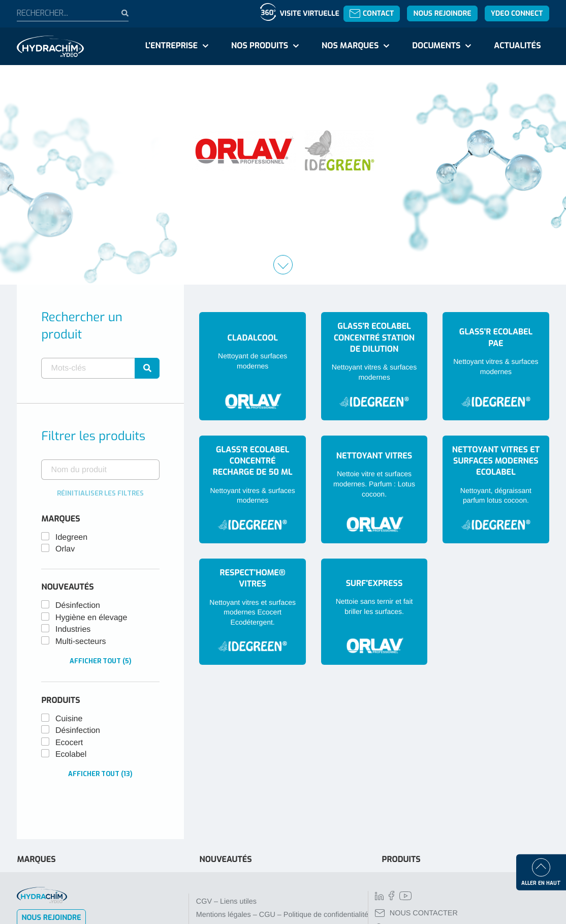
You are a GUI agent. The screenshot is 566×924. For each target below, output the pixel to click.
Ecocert (69, 743)
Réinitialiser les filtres (100, 493)
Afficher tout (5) (101, 661)
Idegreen (71, 537)
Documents (436, 46)
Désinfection (78, 606)
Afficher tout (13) (100, 774)
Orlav (65, 549)
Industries (73, 629)
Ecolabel (71, 754)
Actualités (517, 46)
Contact (372, 13)
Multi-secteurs (81, 642)
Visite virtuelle (309, 13)
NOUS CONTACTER (416, 913)
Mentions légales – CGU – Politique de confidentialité (282, 915)
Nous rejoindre (443, 13)
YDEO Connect (517, 13)
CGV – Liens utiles (226, 902)
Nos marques (350, 46)
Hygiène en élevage (91, 618)
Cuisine (69, 719)
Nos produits (260, 46)
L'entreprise (171, 46)
